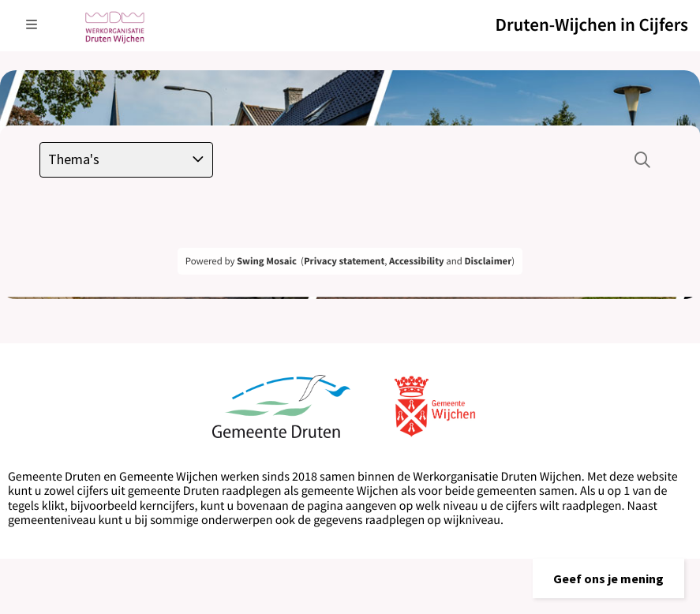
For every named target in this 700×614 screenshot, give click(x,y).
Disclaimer (488, 261)
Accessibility (417, 261)
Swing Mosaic (267, 261)
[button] (608, 578)
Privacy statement (344, 261)
